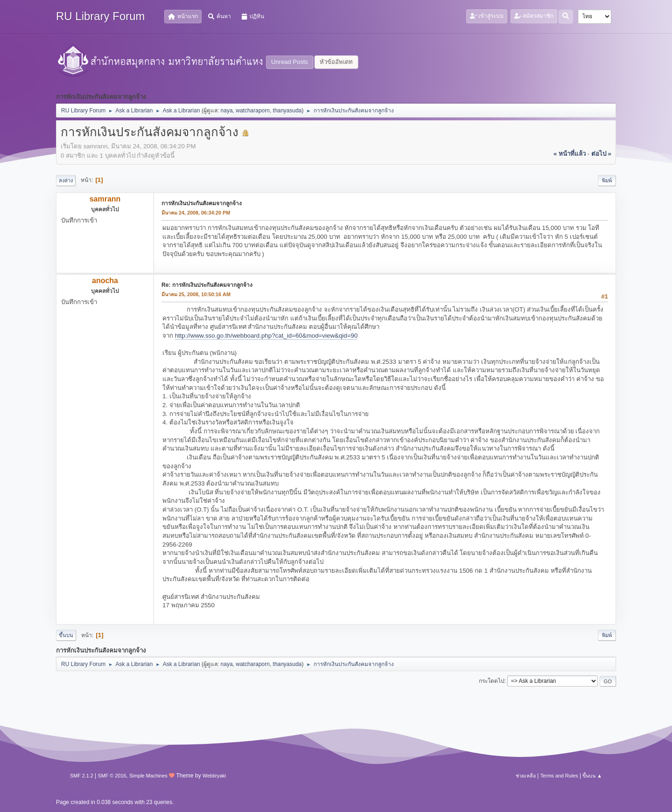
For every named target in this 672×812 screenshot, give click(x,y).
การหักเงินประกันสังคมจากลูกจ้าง (202, 203)
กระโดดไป (492, 681)
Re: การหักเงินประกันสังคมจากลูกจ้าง (207, 285)
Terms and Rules (559, 776)
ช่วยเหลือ (526, 776)
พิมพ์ (607, 180)
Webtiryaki (214, 776)
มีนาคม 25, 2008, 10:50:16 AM (196, 294)
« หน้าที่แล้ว (570, 154)
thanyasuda (287, 111)
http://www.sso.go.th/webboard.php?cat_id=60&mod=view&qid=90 (266, 336)
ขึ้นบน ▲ (592, 776)
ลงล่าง (66, 180)
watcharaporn (253, 111)
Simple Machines (148, 776)
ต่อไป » (601, 154)
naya (227, 111)
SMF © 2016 (112, 776)
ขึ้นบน (66, 635)
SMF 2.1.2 (82, 776)
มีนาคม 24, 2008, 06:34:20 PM (196, 213)
